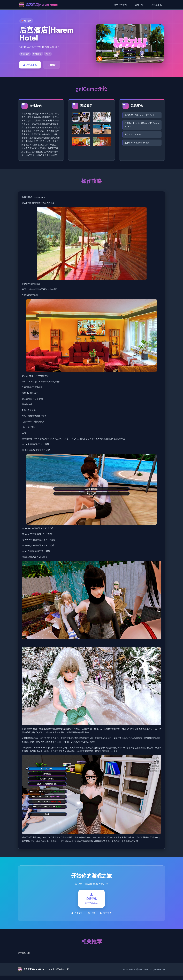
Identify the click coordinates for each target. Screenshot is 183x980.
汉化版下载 (157, 5)
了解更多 (52, 65)
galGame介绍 (121, 5)
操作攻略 (139, 5)
